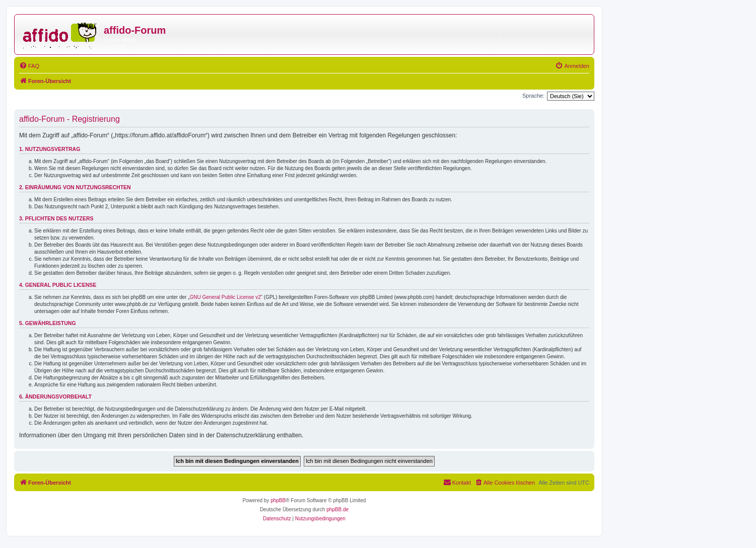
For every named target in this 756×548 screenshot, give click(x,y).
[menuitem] (29, 66)
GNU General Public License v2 (225, 297)
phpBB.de (337, 510)
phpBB (278, 500)
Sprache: (533, 96)
